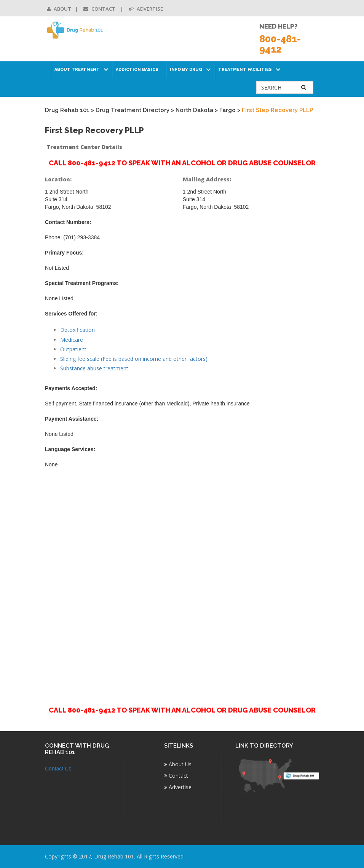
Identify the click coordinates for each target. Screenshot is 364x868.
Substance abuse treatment (94, 368)
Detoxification (77, 330)
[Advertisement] (182, 583)
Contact (100, 9)
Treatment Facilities (245, 70)
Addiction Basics (137, 70)
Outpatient (73, 349)
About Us (178, 764)
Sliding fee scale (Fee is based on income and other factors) (134, 359)
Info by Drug (186, 70)
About (59, 9)
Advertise (146, 9)
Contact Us (58, 769)
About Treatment (77, 70)
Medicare (72, 340)
